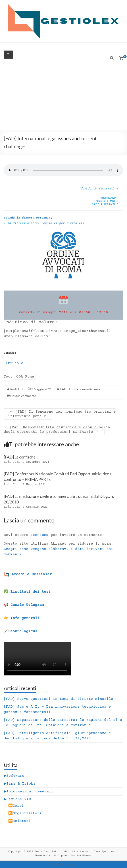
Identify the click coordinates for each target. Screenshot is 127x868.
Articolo (15, 363)
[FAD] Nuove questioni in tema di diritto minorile (58, 699)
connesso (40, 535)
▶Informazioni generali (29, 792)
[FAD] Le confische (20, 457)
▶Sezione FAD (17, 799)
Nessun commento (23, 396)
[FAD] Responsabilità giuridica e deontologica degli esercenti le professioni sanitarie (57, 430)
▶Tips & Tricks (20, 784)
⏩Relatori (19, 821)
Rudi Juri (17, 389)
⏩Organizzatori (25, 813)
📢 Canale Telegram (24, 605)
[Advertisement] (63, 96)
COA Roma (25, 377)
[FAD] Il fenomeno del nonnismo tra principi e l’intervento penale (60, 414)
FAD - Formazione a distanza (80, 389)
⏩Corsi (16, 806)
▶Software (14, 776)
